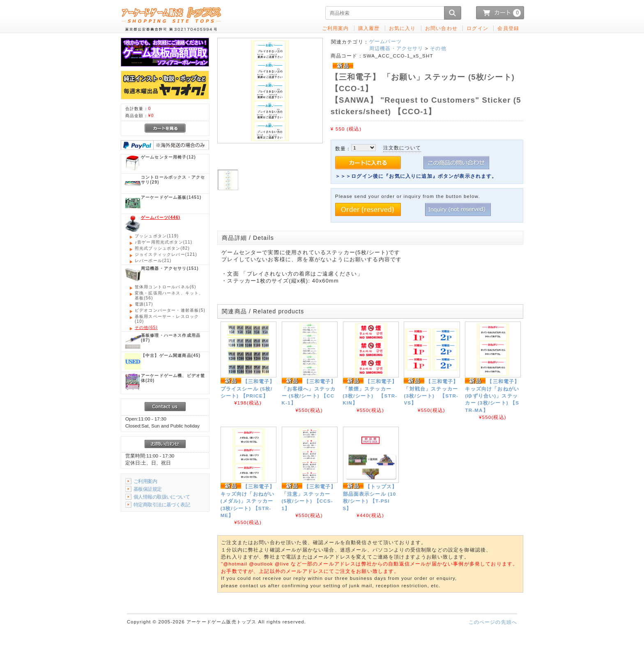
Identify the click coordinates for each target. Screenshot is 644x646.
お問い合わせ (441, 28)
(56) (169, 295)
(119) (157, 236)
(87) (171, 338)
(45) (171, 355)
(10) (167, 319)
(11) (163, 242)
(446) (161, 217)
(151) (170, 268)
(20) (173, 378)
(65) (146, 328)
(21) (153, 261)
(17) (144, 304)
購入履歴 (369, 28)
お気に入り (402, 28)
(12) (168, 157)
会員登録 (508, 28)
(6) (166, 287)
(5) (170, 310)
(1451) (171, 197)
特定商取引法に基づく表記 (162, 505)
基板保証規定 (148, 489)
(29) (173, 180)
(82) (162, 248)
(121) (166, 254)
